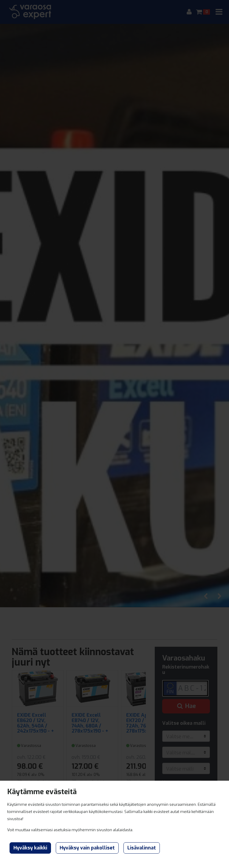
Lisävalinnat (142, 848)
